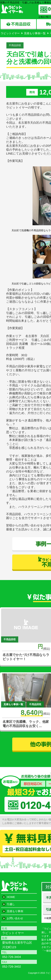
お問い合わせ (15, 918)
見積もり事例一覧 (35, 33)
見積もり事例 (15, 911)
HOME (11, 897)
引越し (11, 904)
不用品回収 (15, 45)
